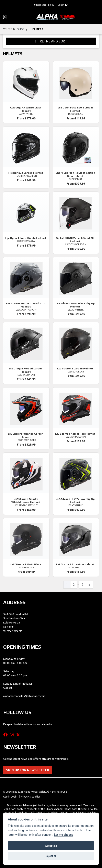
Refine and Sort (51, 41)
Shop (21, 29)
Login (63, 5)
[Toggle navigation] (5, 17)
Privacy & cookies (30, 797)
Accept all (51, 846)
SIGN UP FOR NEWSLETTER (28, 770)
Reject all (51, 856)
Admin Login (10, 797)
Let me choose (64, 835)
